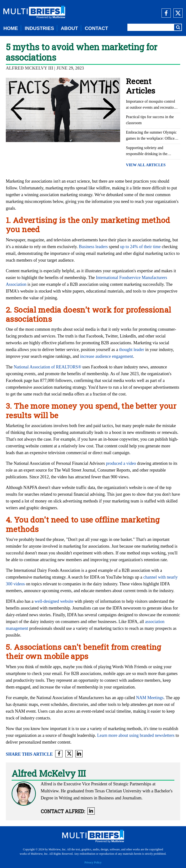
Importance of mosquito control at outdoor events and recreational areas (152, 105)
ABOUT (69, 28)
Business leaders (93, 247)
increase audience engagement (106, 356)
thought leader (132, 350)
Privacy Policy (93, 862)
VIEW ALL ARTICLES (146, 165)
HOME (11, 28)
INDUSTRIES (39, 28)
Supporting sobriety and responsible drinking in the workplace (147, 151)
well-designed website (54, 601)
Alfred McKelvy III (30, 68)
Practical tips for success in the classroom (150, 120)
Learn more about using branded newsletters (136, 735)
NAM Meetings (150, 698)
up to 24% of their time (140, 247)
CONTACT (96, 28)
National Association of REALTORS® (47, 367)
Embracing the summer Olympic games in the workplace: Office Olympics (151, 136)
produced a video (121, 463)
